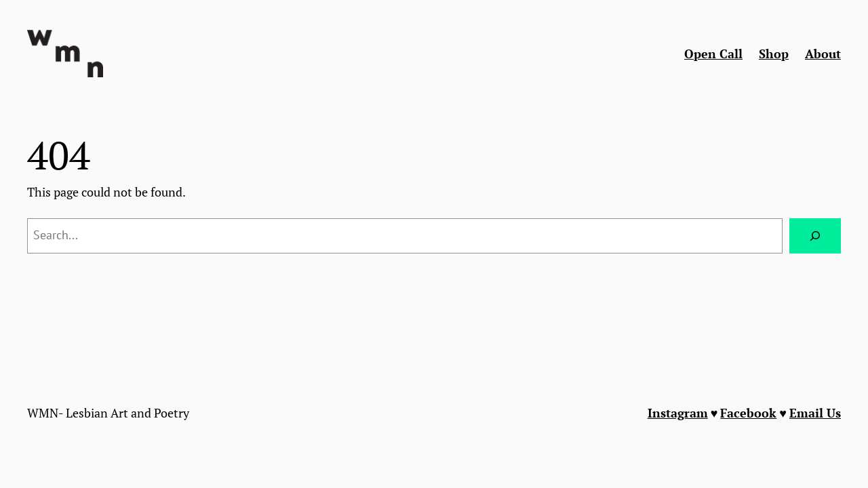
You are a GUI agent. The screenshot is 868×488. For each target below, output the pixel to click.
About (823, 54)
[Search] (815, 236)
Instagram (678, 413)
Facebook (748, 413)
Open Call (713, 54)
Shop (774, 54)
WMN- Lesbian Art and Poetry (108, 413)
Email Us (815, 413)
